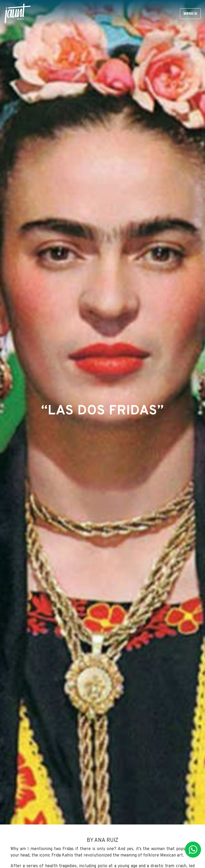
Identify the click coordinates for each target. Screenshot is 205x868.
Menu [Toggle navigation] (190, 13)
